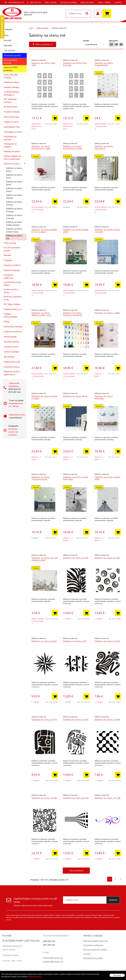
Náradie (7, 255)
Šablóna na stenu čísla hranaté (75, 64)
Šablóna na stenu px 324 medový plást (44, 559)
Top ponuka (9, 50)
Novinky (8, 40)
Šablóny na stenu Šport (14, 183)
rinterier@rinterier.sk (16, 2)
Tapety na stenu (11, 122)
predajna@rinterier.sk (53, 961)
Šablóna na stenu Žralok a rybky (44, 397)
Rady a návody (51, 2)
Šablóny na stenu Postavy (14, 210)
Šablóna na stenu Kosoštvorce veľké (73, 147)
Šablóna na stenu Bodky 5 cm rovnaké (44, 231)
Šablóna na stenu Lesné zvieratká (76, 478)
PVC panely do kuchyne (10, 101)
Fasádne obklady (11, 87)
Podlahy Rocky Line (13, 309)
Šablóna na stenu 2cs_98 (107, 798)
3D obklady (9, 357)
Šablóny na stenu (12, 164)
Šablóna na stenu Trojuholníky (104, 64)
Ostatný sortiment (12, 265)
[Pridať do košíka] (55, 118)
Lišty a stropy (10, 243)
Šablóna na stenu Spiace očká (107, 478)
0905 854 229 (35, 2)
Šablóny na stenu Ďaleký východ (14, 224)
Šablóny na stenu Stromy (14, 203)
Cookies (87, 954)
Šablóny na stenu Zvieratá (14, 217)
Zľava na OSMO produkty (11, 69)
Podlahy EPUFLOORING (11, 315)
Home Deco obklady (13, 327)
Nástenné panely (12, 270)
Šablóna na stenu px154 (76, 798)
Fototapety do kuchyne (10, 138)
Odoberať (113, 900)
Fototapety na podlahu (10, 145)
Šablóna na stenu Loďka (107, 313)
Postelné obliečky (12, 112)
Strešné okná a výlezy (11, 291)
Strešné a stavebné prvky (13, 298)
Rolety (7, 322)
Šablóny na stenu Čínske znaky (14, 230)
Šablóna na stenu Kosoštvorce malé (41, 147)
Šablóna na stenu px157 (44, 720)
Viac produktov (76, 871)
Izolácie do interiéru (13, 332)
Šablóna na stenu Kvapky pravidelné (73, 314)
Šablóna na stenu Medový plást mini (41, 314)
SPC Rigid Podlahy (12, 304)
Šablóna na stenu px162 (44, 641)
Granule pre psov (12, 367)
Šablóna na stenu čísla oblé (43, 64)
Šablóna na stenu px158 (76, 720)
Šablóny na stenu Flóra (14, 176)
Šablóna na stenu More (75, 396)
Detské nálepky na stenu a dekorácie (12, 158)
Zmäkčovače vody (12, 362)
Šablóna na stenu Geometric (104, 147)
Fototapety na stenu (13, 132)
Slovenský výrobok (12, 55)
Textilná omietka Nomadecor (11, 93)
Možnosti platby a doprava (96, 941)
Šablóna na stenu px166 (107, 558)
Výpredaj (8, 45)
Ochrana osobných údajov (95, 949)
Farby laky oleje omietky (11, 76)
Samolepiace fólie (12, 127)
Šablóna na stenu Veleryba (104, 397)
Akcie (6, 35)
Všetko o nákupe (104, 2)
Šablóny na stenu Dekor (14, 190)
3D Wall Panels (11, 107)
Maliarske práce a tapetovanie (12, 373)
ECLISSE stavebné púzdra (12, 249)
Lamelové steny (11, 347)
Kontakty (118, 2)
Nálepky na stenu (12, 151)
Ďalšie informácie (35, 978)
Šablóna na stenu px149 (44, 798)
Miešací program (87, 2)
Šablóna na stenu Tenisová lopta (41, 478)
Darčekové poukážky (68, 2)
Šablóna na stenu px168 (76, 558)
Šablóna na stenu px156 (107, 641)
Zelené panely (10, 337)
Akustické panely (11, 342)
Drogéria (8, 260)
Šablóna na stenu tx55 (75, 641)
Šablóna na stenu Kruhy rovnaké (107, 231)
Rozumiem (117, 977)
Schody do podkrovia (8, 276)
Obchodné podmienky (93, 945)
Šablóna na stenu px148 (107, 720)
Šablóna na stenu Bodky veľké (76, 231)
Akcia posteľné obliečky (10, 62)
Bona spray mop (11, 117)
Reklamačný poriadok (93, 958)
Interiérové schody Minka (12, 284)
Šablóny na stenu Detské (14, 197)
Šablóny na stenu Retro (14, 170)
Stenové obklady (11, 352)
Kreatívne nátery (11, 82)
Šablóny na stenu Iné (14, 237)
